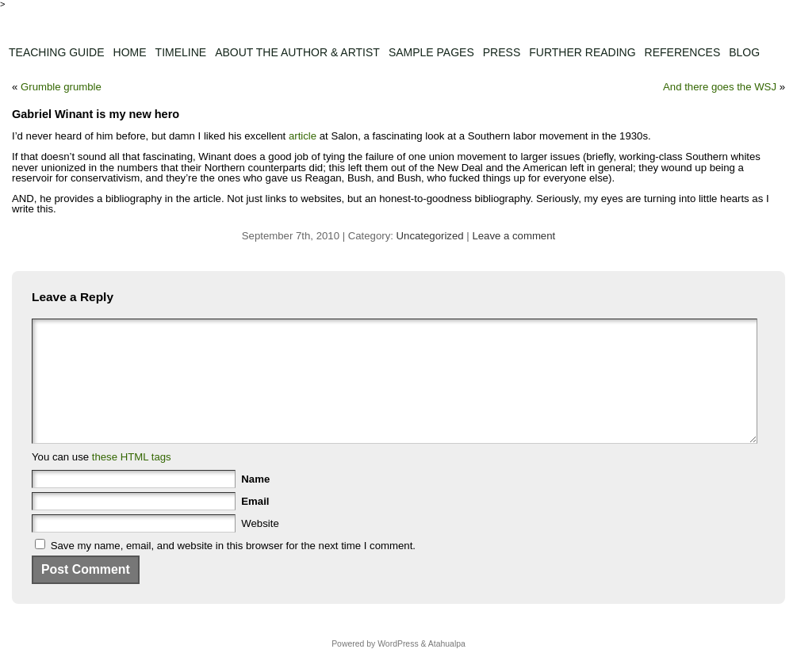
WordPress (398, 668)
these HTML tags (132, 481)
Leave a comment (513, 236)
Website (260, 547)
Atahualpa (447, 668)
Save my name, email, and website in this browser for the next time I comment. (233, 569)
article (303, 136)
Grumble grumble (61, 87)
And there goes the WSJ (720, 87)
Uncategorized (430, 236)
